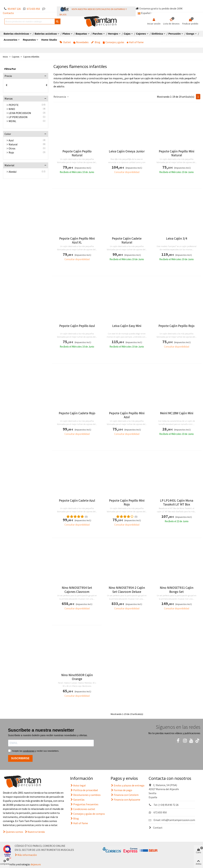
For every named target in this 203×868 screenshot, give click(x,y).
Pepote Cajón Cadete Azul (77, 501)
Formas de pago (121, 790)
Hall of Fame (135, 42)
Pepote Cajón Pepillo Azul (77, 326)
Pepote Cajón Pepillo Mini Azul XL (77, 240)
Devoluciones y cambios (85, 795)
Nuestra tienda (36, 832)
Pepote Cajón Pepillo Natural (77, 153)
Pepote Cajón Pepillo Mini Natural (177, 153)
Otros (12, 148)
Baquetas (81, 34)
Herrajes (113, 34)
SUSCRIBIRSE (20, 758)
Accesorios (11, 40)
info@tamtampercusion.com (178, 820)
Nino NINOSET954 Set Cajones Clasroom (77, 590)
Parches (98, 34)
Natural (13, 144)
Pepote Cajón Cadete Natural (127, 240)
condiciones (29, 751)
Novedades (81, 42)
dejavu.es (36, 864)
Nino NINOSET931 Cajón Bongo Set (177, 590)
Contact (156, 828)
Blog (96, 42)
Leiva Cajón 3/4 (177, 238)
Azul (11, 140)
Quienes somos (14, 832)
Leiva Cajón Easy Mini (127, 326)
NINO (12, 109)
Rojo (11, 152)
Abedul (13, 172)
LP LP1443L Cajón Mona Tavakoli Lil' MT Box (177, 502)
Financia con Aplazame (125, 800)
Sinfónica (157, 34)
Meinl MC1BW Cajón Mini (177, 413)
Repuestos (29, 40)
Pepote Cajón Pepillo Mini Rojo (127, 502)
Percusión (175, 34)
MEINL (12, 121)
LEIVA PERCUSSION (20, 113)
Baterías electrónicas (16, 34)
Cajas (127, 34)
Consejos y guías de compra (87, 814)
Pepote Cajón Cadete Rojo (77, 413)
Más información (27, 855)
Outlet (65, 42)
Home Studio (49, 40)
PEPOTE (14, 105)
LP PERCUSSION (18, 117)
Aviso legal (78, 785)
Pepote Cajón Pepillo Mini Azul (127, 415)
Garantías (77, 800)
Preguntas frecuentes (84, 804)
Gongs (190, 34)
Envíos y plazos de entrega (127, 785)
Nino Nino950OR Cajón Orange (77, 677)
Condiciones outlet (83, 809)
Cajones (141, 34)
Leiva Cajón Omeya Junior (127, 151)
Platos (66, 34)
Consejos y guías (113, 42)
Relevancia (61, 97)
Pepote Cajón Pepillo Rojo (177, 326)
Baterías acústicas (46, 34)
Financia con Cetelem (125, 795)
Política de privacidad (84, 790)
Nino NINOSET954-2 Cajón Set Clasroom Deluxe (127, 590)
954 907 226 (14, 9)
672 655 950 (33, 9)
